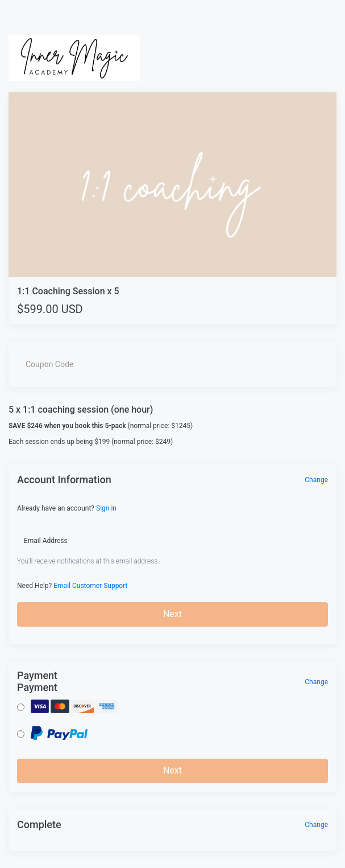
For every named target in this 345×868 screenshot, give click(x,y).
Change (316, 480)
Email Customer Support (90, 586)
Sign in (106, 508)
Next (173, 614)
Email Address (46, 541)
